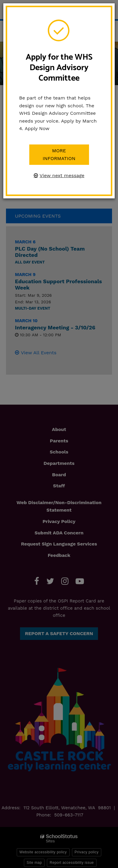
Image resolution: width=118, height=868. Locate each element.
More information (59, 155)
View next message (62, 175)
